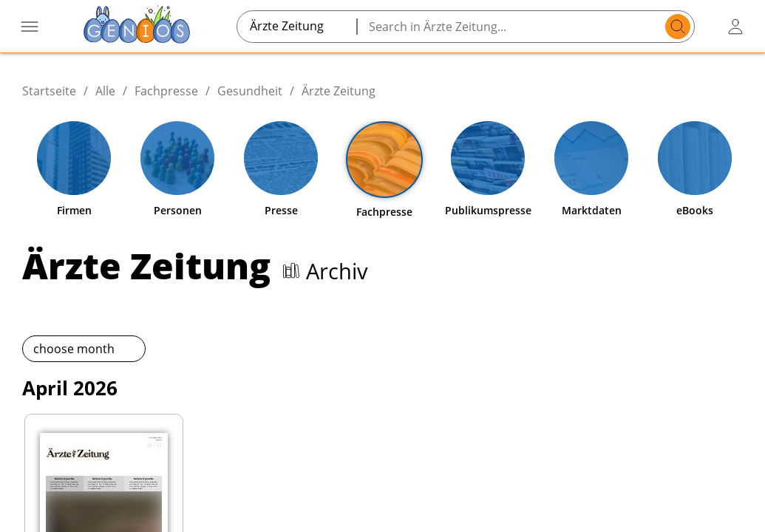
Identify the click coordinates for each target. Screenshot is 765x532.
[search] (678, 27)
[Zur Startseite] (137, 26)
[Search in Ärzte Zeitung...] (513, 27)
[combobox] (297, 26)
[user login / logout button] (735, 27)
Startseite (49, 91)
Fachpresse (166, 91)
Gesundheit (250, 91)
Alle (105, 91)
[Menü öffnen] (30, 27)
